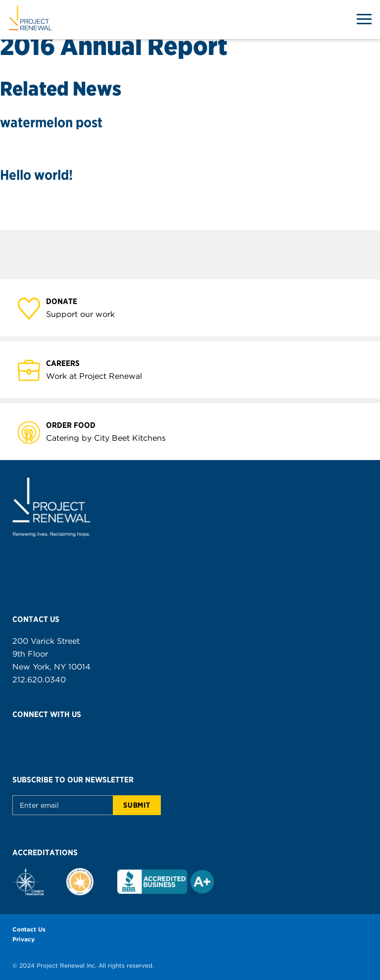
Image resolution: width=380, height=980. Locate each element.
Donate (67, 301)
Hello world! (36, 175)
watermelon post (51, 122)
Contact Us (29, 929)
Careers (69, 363)
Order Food (76, 425)
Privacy (24, 939)
